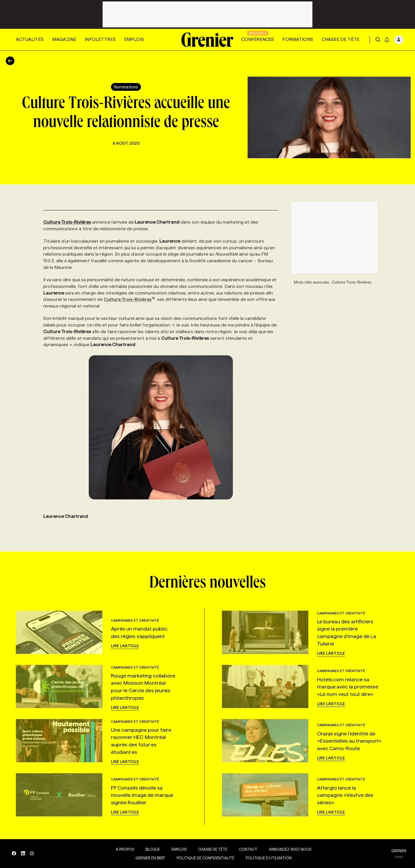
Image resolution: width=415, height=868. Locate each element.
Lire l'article (125, 646)
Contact (247, 849)
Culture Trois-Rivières (129, 299)
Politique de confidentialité (204, 858)
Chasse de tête (341, 39)
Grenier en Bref (149, 858)
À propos (124, 849)
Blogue (152, 849)
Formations (298, 39)
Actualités (30, 39)
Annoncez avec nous (289, 849)
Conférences (258, 39)
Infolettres (100, 39)
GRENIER (399, 851)
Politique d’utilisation (268, 858)
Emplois (134, 39)
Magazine (64, 39)
